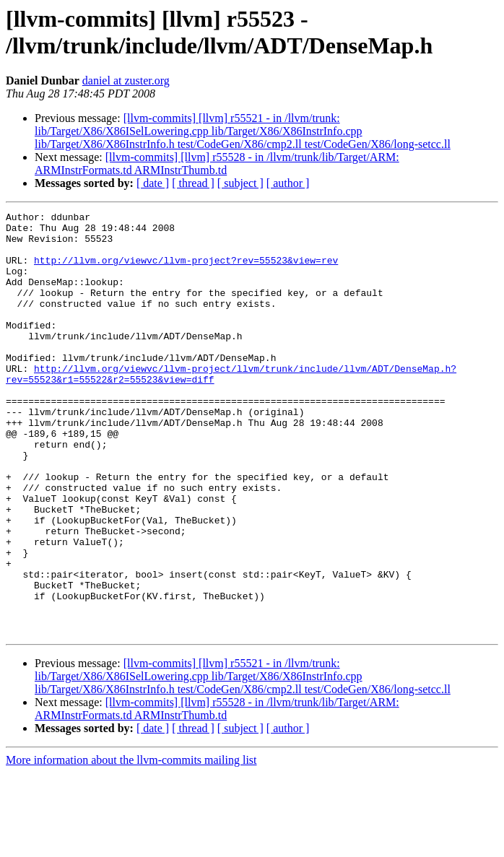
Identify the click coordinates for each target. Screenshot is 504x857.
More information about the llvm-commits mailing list (131, 844)
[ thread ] (193, 183)
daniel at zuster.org (126, 81)
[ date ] (153, 183)
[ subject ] (240, 183)
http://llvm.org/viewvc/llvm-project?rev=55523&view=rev (186, 271)
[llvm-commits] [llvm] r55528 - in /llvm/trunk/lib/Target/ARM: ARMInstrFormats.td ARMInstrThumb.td (217, 164)
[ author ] (288, 183)
